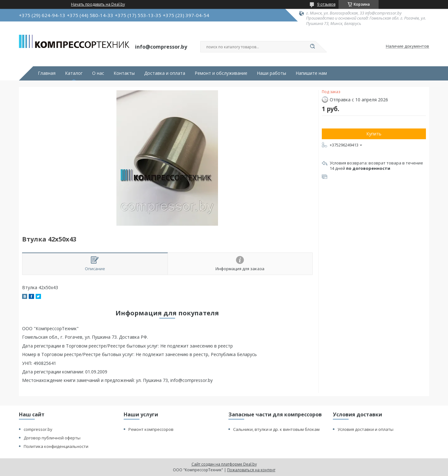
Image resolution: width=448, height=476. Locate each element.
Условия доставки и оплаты (365, 429)
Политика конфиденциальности (56, 446)
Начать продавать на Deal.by (98, 4)
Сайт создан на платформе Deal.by (224, 464)
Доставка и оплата (165, 73)
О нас (98, 73)
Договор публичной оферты (52, 438)
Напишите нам (311, 73)
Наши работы (271, 73)
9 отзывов (326, 4)
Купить (374, 134)
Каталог (74, 73)
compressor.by (38, 429)
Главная (47, 73)
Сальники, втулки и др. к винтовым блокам (276, 429)
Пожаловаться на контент (251, 470)
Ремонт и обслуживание (221, 73)
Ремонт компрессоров (151, 429)
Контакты (124, 73)
